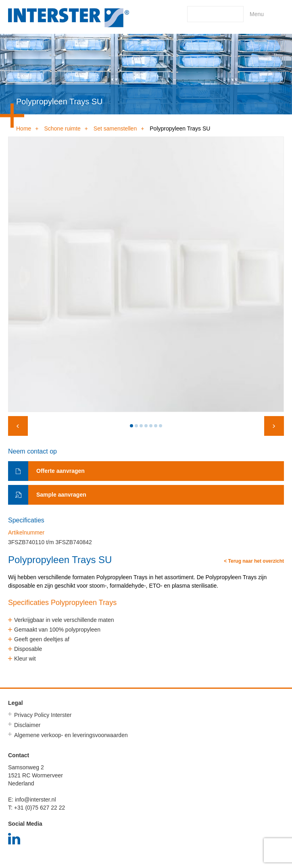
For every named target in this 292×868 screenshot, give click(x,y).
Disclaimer (27, 725)
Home (24, 128)
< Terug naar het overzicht (254, 561)
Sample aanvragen (61, 495)
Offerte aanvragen (60, 471)
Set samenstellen (115, 128)
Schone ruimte (62, 128)
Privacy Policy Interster (43, 715)
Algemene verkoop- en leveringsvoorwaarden (71, 735)
